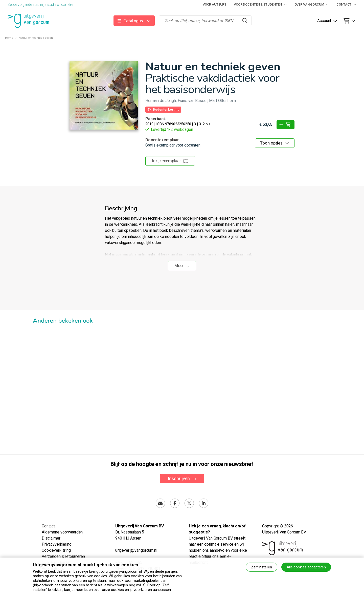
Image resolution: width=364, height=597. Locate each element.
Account (324, 21)
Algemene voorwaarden (62, 532)
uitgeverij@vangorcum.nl (136, 550)
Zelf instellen (261, 567)
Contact (346, 4)
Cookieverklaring (56, 550)
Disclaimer (51, 538)
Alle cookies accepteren (306, 567)
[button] (134, 21)
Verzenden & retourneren (63, 556)
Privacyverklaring (57, 544)
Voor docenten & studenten (260, 4)
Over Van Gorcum (312, 4)
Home (9, 38)
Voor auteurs (214, 4)
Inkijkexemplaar (170, 161)
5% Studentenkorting (163, 109)
